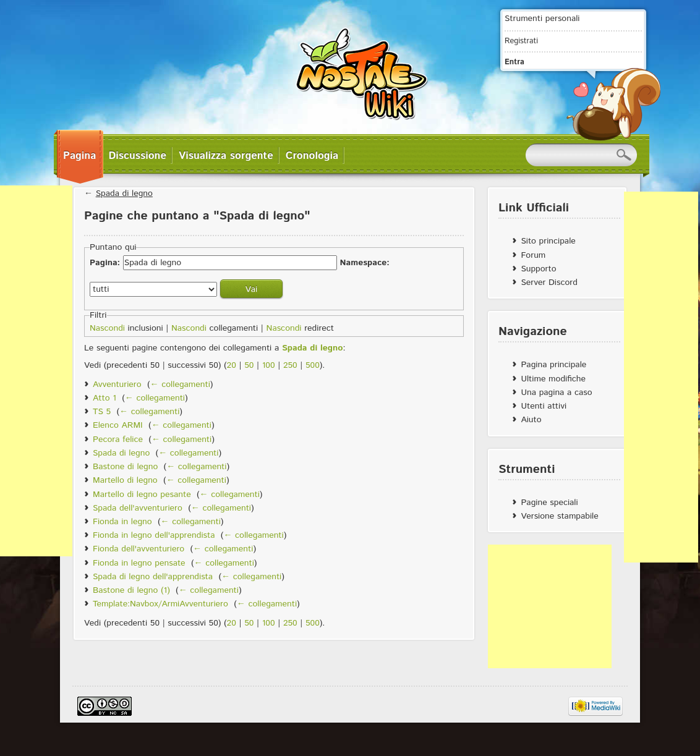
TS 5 (102, 412)
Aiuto (531, 420)
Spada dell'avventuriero (138, 508)
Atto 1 (105, 398)
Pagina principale (553, 365)
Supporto (538, 269)
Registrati (521, 41)
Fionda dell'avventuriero (139, 549)
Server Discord (549, 282)
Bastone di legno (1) (131, 590)
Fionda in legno (122, 522)
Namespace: (364, 263)
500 (313, 365)
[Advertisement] (550, 606)
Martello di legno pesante (142, 495)
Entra (514, 62)
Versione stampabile (559, 516)
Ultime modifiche (553, 379)
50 (249, 365)
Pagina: (105, 263)
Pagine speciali (549, 503)
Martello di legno (125, 480)
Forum (533, 255)
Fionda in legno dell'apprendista (154, 535)
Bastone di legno (125, 467)
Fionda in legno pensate (139, 563)
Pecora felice (118, 440)
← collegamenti (180, 384)
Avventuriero (117, 384)
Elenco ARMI (118, 425)
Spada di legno (124, 193)
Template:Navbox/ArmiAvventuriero (160, 604)
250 (290, 365)
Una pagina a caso (556, 393)
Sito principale (548, 241)
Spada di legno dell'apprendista (153, 577)
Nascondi (107, 328)
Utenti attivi (544, 406)
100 (269, 365)
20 (232, 365)
